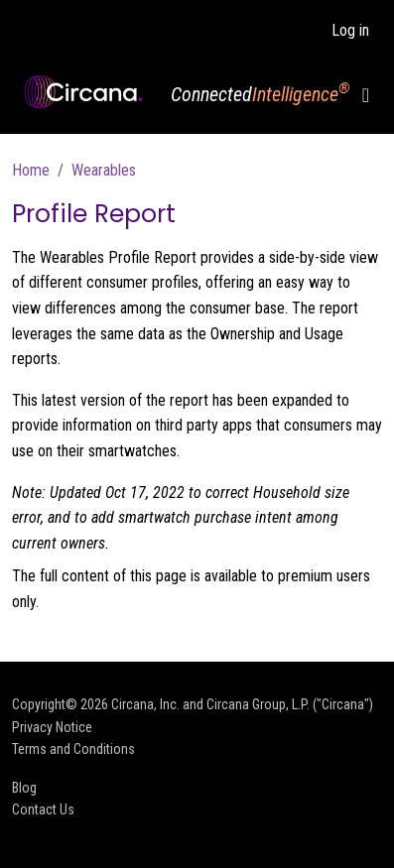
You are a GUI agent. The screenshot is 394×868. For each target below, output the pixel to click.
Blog (24, 788)
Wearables (104, 170)
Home (31, 170)
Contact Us (43, 809)
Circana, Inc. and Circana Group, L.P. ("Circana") (242, 704)
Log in (350, 30)
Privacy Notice (52, 727)
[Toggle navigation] (366, 94)
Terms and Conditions (73, 749)
